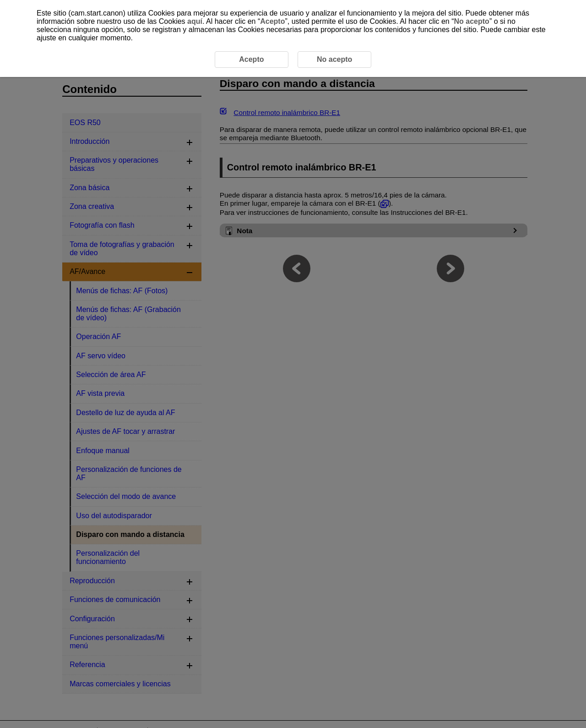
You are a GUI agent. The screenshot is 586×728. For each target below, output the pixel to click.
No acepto (472, 21)
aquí (195, 21)
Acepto (272, 21)
